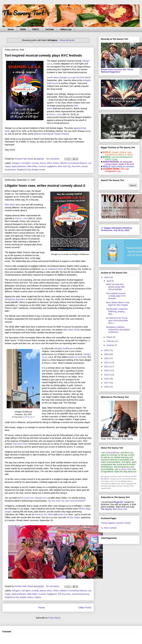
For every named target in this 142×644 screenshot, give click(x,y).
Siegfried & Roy (24, 170)
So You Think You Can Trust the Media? (67, 501)
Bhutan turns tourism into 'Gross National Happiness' (117, 71)
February (111, 341)
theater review (39, 170)
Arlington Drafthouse (64, 348)
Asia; (130, 152)
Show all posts (67, 40)
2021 (107, 367)
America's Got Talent (44, 514)
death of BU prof (126, 164)
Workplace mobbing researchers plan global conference (118, 330)
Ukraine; (123, 152)
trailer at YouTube (77, 357)
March (110, 337)
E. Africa (129, 155)
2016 (107, 387)
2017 (107, 383)
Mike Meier (32, 166)
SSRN (23, 29)
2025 (107, 350)
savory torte (126, 469)
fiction (56, 163)
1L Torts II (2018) (109, 528)
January (110, 345)
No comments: (53, 159)
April (109, 281)
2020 (107, 371)
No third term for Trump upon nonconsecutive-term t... (117, 321)
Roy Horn (76, 166)
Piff (59, 594)
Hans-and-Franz (20, 444)
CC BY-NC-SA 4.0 (29, 417)
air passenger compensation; (118, 163)
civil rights (26, 163)
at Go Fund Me (81, 77)
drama (43, 163)
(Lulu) (115, 159)
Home (11, 29)
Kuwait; (115, 152)
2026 (107, 277)
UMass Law (66, 29)
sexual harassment (80, 594)
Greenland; (110, 155)
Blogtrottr (118, 502)
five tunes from (28, 498)
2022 (107, 363)
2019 (107, 375)
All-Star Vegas (73, 517)
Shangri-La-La (66, 77)
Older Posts (85, 608)
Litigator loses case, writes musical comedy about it (45, 186)
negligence (52, 166)
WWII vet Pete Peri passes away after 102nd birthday (116, 287)
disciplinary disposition (15, 299)
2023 (107, 358)
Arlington (16, 163)
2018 (107, 379)
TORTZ (35, 29)
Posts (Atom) (54, 618)
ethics (49, 163)
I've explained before (54, 269)
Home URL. (114, 509)
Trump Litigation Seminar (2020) (116, 523)
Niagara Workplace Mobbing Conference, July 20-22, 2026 (116, 229)
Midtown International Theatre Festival (51, 134)
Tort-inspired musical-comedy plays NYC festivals (43, 55)
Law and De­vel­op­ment (122, 157)
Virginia (38, 597)
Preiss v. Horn (56, 114)
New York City (64, 166)
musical (42, 166)
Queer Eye (63, 514)
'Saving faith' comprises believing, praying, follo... (117, 311)
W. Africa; (120, 155)
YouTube (50, 29)
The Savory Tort (23, 13)
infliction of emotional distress (73, 163)
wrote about (54, 77)
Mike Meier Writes (71, 330)
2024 (107, 354)
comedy (35, 163)
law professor (113, 453)
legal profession (19, 166)
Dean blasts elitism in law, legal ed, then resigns (118, 304)
